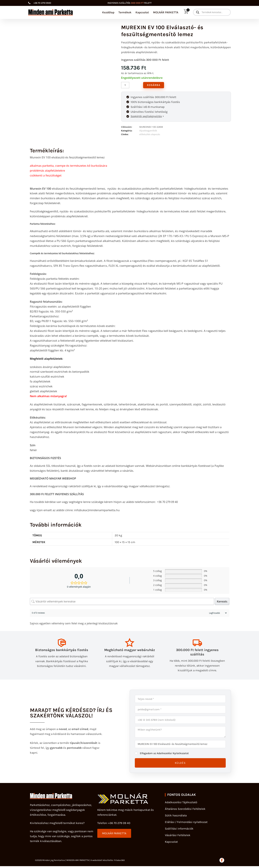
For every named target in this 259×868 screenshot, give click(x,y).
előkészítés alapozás (150, 135)
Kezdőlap (108, 12)
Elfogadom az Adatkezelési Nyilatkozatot (166, 755)
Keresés (222, 602)
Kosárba (154, 85)
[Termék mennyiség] (125, 85)
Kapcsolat (142, 12)
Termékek (125, 12)
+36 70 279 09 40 (168, 502)
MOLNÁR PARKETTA (166, 12)
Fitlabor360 (120, 862)
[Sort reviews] (218, 614)
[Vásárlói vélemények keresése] (122, 602)
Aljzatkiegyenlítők (148, 131)
